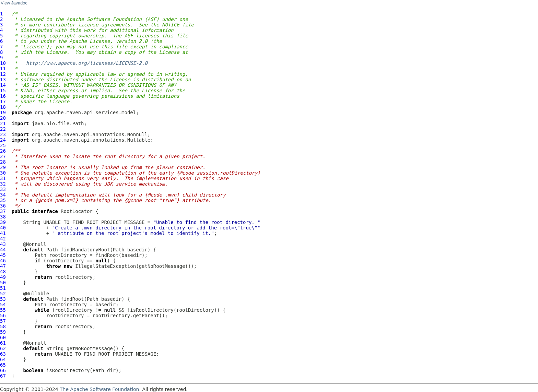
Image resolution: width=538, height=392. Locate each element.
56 (3, 316)
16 (3, 96)
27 (3, 156)
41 (3, 233)
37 (3, 211)
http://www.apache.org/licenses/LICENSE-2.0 (87, 63)
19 (3, 112)
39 (3, 222)
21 (3, 123)
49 (3, 277)
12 (3, 74)
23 (3, 134)
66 (3, 370)
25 (3, 145)
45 (3, 255)
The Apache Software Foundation (99, 389)
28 (3, 162)
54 (3, 305)
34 (3, 195)
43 (3, 244)
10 (3, 63)
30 (3, 173)
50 (3, 283)
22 (3, 129)
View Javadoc (14, 3)
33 (3, 189)
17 (3, 102)
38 (3, 217)
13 (3, 80)
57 (3, 321)
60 (3, 337)
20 (3, 118)
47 (3, 266)
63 (3, 354)
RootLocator (77, 211)
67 (3, 376)
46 (3, 261)
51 (3, 288)
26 (3, 151)
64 (3, 359)
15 (3, 91)
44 (3, 250)
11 (3, 69)
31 (3, 178)
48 (3, 272)
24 (3, 140)
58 (3, 326)
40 (3, 228)
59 (3, 332)
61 (3, 343)
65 (3, 365)
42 (3, 239)
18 (3, 107)
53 (3, 299)
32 (3, 184)
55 (3, 310)
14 (3, 85)
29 (3, 167)
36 (3, 206)
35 (3, 200)
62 (3, 348)
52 (3, 294)
